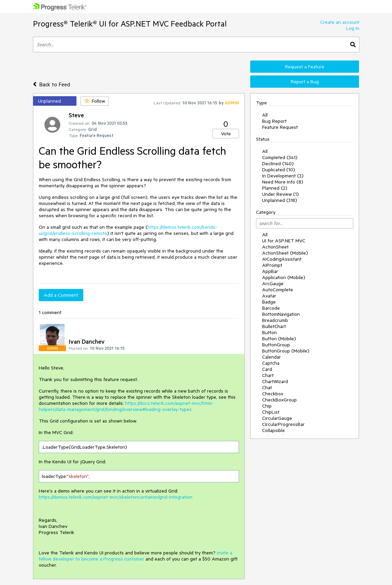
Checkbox (273, 394)
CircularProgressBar (283, 424)
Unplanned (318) (280, 200)
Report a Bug (305, 82)
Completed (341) (280, 157)
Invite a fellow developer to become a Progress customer (135, 556)
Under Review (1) (280, 194)
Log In (353, 28)
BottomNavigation (281, 314)
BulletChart (274, 326)
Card (267, 369)
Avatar (269, 296)
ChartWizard (275, 381)
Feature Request (280, 127)
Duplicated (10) (279, 170)
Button (269, 332)
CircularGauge (277, 418)
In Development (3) (283, 176)
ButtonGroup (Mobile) (286, 351)
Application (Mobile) (284, 277)
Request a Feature (305, 67)
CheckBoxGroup (279, 400)
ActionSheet (275, 247)
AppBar (270, 271)
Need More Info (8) (283, 182)
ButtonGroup (276, 345)
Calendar (271, 357)
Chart (268, 375)
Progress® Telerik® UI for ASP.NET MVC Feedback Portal (130, 24)
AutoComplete (278, 290)
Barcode (271, 308)
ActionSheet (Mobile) (285, 253)
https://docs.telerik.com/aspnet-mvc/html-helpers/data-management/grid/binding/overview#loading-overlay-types (126, 406)
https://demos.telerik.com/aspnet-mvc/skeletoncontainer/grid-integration (116, 497)
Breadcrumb (275, 320)
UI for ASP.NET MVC (284, 241)
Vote (226, 134)
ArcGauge (273, 283)
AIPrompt (272, 265)
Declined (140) (278, 164)
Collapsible (274, 430)
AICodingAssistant (282, 259)
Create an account (340, 22)
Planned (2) (275, 188)
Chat (267, 388)
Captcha (271, 363)
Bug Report (274, 121)
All (265, 115)
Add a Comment (61, 295)
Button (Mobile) (279, 339)
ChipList (271, 412)
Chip (267, 406)
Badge (269, 302)
